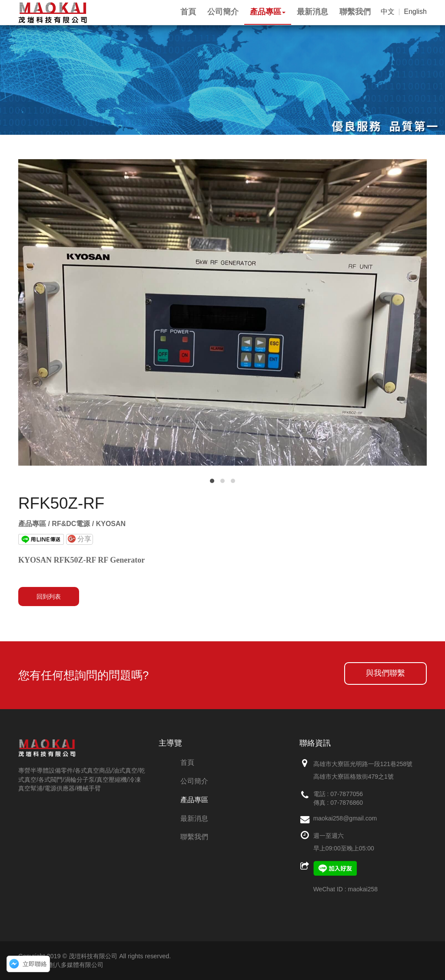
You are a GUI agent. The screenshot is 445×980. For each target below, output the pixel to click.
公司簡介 (194, 781)
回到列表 (49, 597)
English (415, 12)
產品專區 (194, 800)
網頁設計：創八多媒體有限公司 (61, 965)
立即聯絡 (35, 964)
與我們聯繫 (385, 673)
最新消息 (194, 818)
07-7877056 (347, 794)
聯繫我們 (194, 837)
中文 (388, 12)
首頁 (187, 762)
